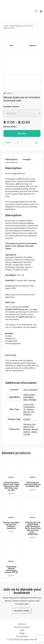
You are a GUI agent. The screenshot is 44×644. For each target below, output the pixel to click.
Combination (29, 407)
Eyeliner (27, 419)
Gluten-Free (29, 427)
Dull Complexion (31, 390)
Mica (25, 400)
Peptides (32, 400)
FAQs (22, 630)
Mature (30, 409)
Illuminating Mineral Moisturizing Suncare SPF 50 (11, 569)
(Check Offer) (10, 127)
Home (6, 26)
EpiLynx (11, 477)
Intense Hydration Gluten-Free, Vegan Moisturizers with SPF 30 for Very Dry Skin (11, 486)
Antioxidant (28, 397)
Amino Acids (29, 395)
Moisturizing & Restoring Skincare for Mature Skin (33, 484)
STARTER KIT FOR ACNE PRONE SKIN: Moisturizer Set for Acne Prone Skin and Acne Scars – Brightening (33, 528)
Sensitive (27, 414)
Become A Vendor (22, 627)
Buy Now (22, 133)
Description (11, 159)
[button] (40, 81)
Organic (27, 432)
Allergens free (29, 424)
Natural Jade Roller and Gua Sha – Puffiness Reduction (11, 525)
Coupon (27, 159)
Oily (32, 412)
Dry (25, 409)
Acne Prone (28, 404)
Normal (27, 412)
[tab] (11, 160)
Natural (35, 429)
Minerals (27, 429)
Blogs (22, 633)
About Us (22, 624)
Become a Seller (22, 611)
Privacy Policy (22, 636)
